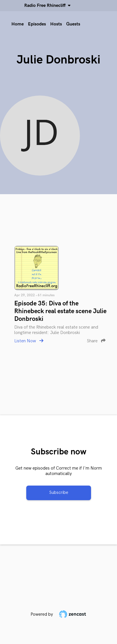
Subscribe (59, 493)
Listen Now (29, 341)
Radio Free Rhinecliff (46, 6)
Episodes (37, 24)
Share (96, 341)
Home (18, 24)
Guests (73, 24)
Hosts (56, 24)
